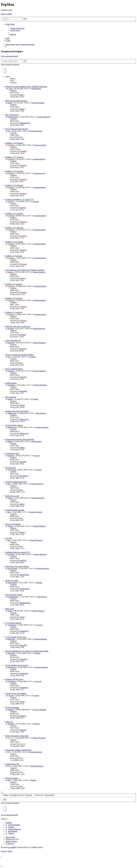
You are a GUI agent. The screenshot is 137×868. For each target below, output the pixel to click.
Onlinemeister (13, 117)
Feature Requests (38, 103)
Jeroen (10, 611)
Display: (11, 795)
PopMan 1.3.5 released (14, 312)
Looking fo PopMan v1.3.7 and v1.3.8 (19, 199)
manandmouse (13, 597)
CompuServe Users (12, 454)
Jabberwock (12, 413)
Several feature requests (14, 425)
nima (11, 89)
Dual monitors (11, 397)
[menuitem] (17, 28)
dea (9, 512)
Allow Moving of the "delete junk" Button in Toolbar (25, 270)
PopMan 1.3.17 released (14, 157)
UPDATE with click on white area (18, 326)
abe (9, 780)
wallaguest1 (12, 625)
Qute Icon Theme (12, 778)
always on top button (13, 524)
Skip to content (6, 14)
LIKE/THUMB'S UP (13, 341)
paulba (10, 399)
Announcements (40, 145)
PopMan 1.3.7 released (14, 284)
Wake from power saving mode (17, 736)
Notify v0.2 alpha (12, 581)
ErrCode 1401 (11, 468)
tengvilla (11, 343)
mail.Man (11, 385)
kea (9, 357)
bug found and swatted (14, 595)
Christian (11, 145)
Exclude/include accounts (15, 510)
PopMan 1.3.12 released (14, 214)
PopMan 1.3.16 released (14, 171)
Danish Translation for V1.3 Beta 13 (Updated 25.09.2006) (27, 651)
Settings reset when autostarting (17, 411)
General (36, 202)
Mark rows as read (12, 496)
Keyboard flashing (12, 708)
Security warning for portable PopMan (19, 355)
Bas (9, 484)
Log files (9, 538)
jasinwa (11, 272)
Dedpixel (11, 724)
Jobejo (10, 498)
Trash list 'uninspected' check (16, 482)
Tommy (11, 526)
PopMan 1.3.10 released (14, 242)
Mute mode (10, 609)
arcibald (11, 329)
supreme (11, 710)
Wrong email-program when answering (20, 439)
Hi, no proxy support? (13, 623)
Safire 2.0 (9, 722)
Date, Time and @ (12, 115)
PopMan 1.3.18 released (14, 143)
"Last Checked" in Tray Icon (16, 637)
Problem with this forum (14, 679)
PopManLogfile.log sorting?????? (18, 552)
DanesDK (11, 639)
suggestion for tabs (12, 764)
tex (9, 131)
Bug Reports (36, 89)
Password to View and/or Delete (17, 566)
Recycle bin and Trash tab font (17, 129)
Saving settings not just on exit (17, 665)
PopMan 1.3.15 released (14, 185)
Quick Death (12, 568)
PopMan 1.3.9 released (14, 256)
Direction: (46, 795)
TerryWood (12, 470)
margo (10, 103)
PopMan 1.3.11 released (14, 228)
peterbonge (12, 667)
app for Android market (14, 369)
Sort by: (27, 795)
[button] (6, 73)
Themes (39, 583)
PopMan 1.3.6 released (14, 298)
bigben (10, 441)
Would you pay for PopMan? (16, 693)
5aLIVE (11, 202)
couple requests (11, 383)
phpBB (13, 847)
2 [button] (6, 71)
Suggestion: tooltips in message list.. (19, 750)
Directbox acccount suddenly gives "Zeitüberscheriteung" (26, 87)
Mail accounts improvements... (17, 101)
